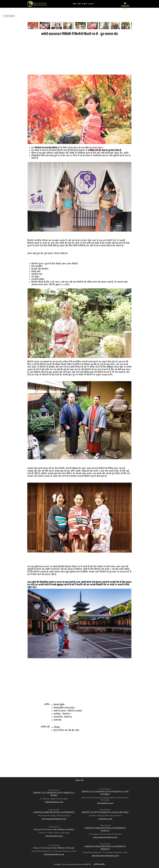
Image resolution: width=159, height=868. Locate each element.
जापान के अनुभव (9, 16)
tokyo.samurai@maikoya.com (105, 837)
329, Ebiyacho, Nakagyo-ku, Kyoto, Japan (54, 799)
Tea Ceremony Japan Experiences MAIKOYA (77, 864)
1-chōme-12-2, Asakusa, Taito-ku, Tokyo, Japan (54, 833)
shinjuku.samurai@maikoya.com (105, 856)
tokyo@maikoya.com (54, 836)
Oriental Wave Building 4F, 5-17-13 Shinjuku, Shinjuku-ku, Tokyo (54, 851)
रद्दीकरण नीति (79, 780)
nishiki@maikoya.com (54, 802)
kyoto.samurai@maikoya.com (54, 819)
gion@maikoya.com (105, 803)
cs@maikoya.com (105, 819)
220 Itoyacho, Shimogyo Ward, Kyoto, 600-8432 (105, 816)
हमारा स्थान (97, 148)
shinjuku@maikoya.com (54, 854)
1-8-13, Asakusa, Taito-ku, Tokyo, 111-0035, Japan (105, 834)
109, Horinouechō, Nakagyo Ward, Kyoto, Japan (54, 816)
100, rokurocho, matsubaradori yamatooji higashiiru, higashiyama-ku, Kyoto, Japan (105, 799)
